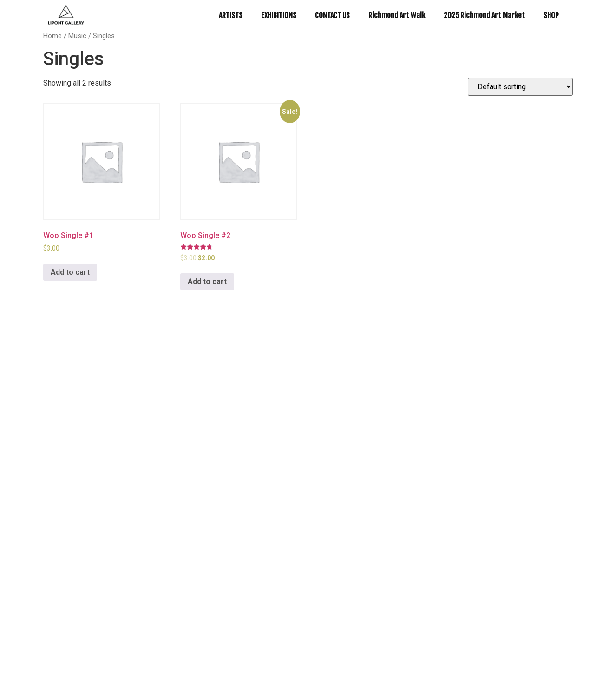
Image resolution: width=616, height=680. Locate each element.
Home (52, 36)
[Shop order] (520, 87)
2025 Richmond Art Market (484, 15)
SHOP (551, 15)
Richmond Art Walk (397, 15)
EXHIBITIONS (279, 15)
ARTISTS (231, 15)
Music (77, 36)
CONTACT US (332, 15)
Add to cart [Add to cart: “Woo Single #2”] (207, 281)
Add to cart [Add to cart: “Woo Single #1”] (70, 272)
